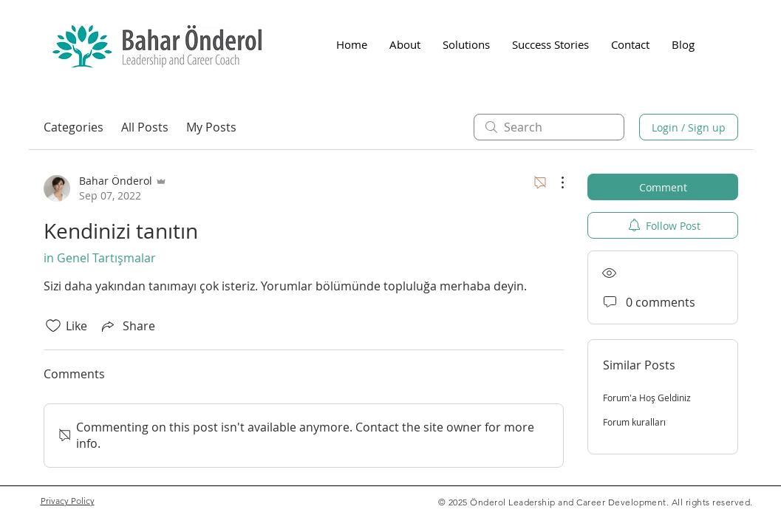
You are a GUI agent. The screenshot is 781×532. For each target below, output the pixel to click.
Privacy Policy (68, 501)
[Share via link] (127, 326)
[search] (549, 127)
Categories (74, 127)
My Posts (211, 127)
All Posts (145, 127)
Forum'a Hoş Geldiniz (647, 398)
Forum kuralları (634, 422)
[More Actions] (555, 183)
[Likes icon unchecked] (53, 326)
